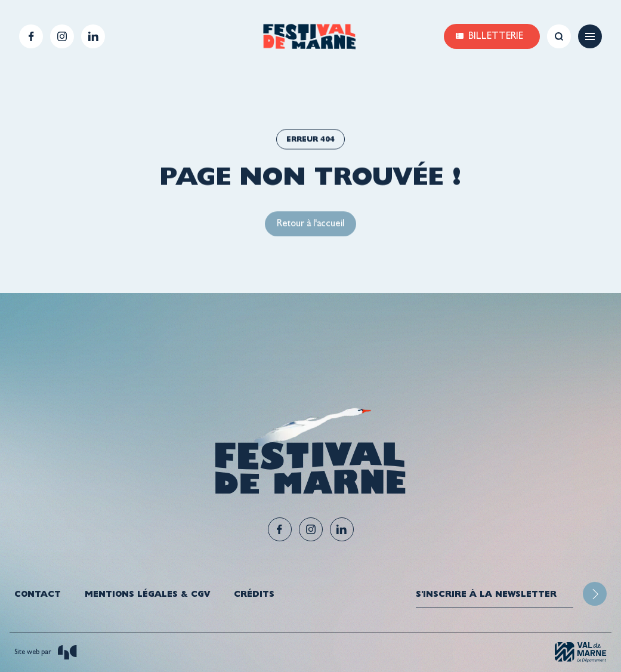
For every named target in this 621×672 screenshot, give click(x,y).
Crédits (254, 594)
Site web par (46, 652)
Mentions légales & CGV (147, 594)
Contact (38, 594)
